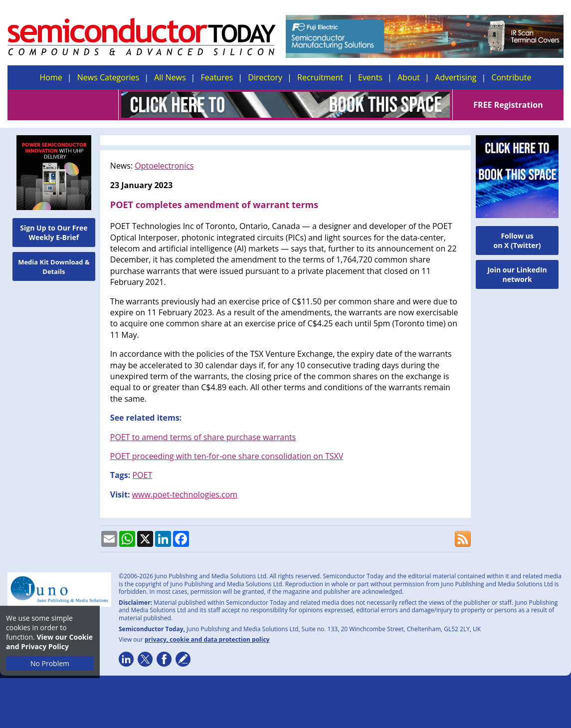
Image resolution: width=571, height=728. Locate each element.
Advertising (456, 77)
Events (370, 77)
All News (170, 77)
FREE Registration (508, 105)
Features (217, 77)
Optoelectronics (164, 166)
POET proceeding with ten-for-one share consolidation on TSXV (227, 456)
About (409, 77)
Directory (265, 77)
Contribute (511, 77)
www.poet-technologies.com (185, 494)
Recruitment (320, 77)
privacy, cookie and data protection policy (207, 639)
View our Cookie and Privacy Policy (49, 642)
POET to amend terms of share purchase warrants (203, 437)
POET (142, 475)
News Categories (108, 77)
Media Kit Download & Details (54, 267)
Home (51, 77)
